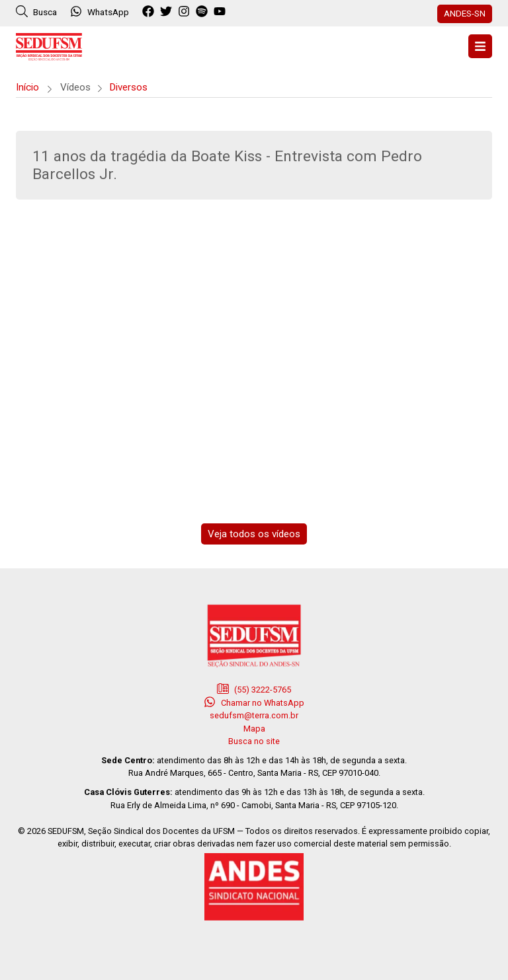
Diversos (128, 87)
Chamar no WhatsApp (254, 702)
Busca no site (254, 741)
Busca (36, 11)
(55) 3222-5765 (254, 689)
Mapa (254, 729)
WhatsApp (100, 11)
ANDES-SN (465, 13)
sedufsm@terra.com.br (254, 715)
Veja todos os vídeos (254, 534)
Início (27, 87)
